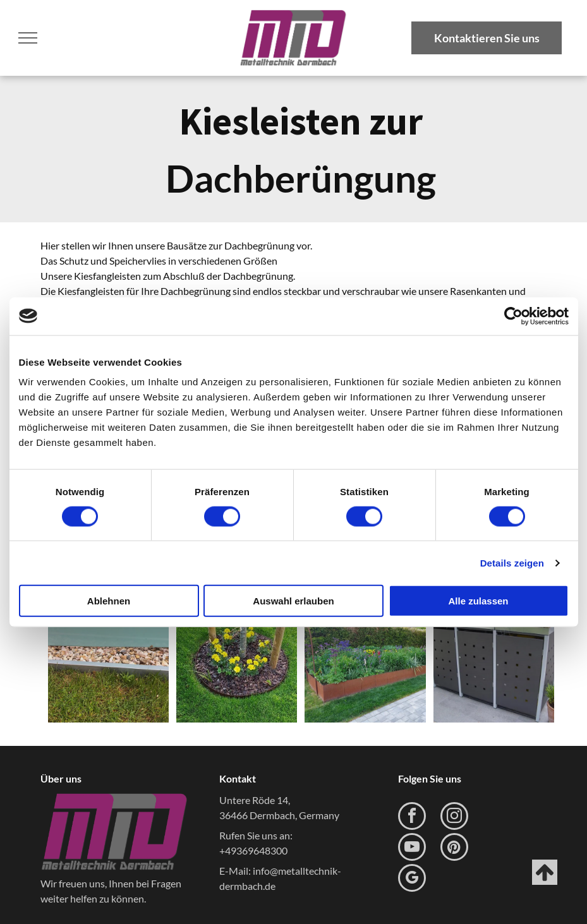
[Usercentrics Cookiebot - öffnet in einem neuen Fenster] (513, 316)
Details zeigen (512, 562)
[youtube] (412, 849)
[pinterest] (454, 849)
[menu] (28, 38)
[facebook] (412, 818)
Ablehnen (109, 601)
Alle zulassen (478, 601)
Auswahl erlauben (293, 601)
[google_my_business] (412, 879)
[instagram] (454, 818)
